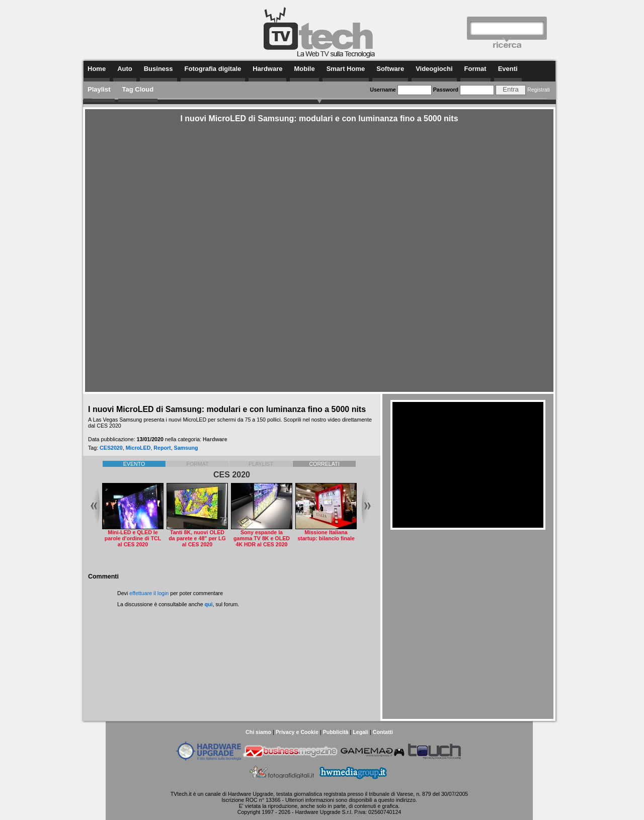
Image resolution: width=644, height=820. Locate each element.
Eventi (508, 69)
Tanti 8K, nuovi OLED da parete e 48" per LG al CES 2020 (197, 538)
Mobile (304, 69)
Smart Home (346, 69)
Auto (125, 69)
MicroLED (138, 448)
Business (158, 69)
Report (162, 448)
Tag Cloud (138, 89)
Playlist (99, 89)
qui (209, 604)
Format (475, 69)
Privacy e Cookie (297, 732)
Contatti (383, 732)
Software (390, 69)
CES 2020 (232, 475)
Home (97, 69)
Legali (360, 732)
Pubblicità (336, 732)
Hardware (267, 69)
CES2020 (111, 448)
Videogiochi (434, 69)
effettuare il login (149, 593)
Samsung (186, 448)
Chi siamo (258, 732)
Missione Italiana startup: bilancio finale (326, 535)
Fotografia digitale (213, 69)
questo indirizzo (397, 800)
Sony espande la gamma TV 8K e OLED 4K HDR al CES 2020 (262, 538)
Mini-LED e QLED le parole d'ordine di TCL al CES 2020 (133, 538)
